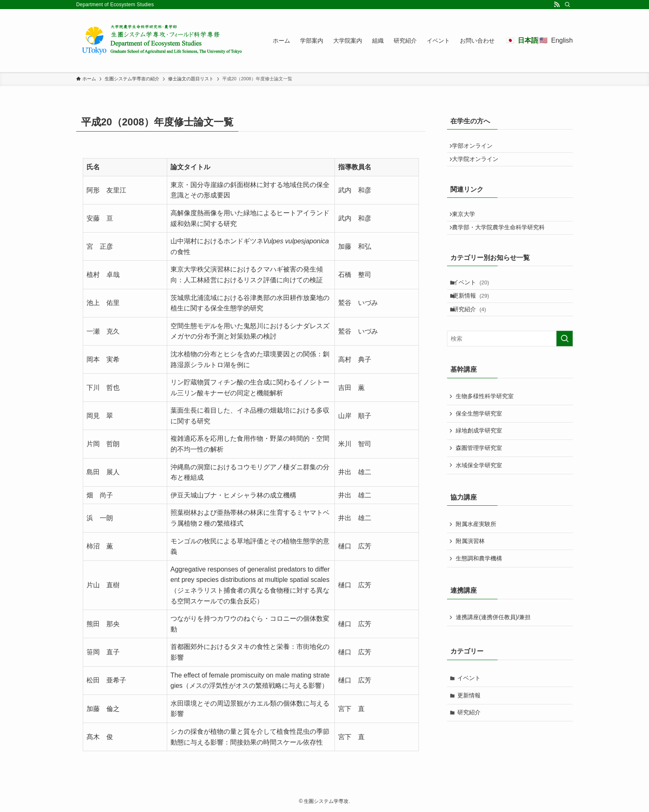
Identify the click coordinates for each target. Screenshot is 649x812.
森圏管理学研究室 (479, 475)
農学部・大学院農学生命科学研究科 (502, 241)
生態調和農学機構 (479, 585)
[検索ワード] (510, 366)
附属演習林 (470, 568)
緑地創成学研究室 (479, 458)
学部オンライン (476, 148)
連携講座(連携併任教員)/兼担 (493, 644)
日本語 (528, 40)
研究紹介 (474, 334)
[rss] (557, 5)
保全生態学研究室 (479, 440)
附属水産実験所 (476, 551)
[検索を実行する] (565, 366)
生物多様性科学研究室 (485, 423)
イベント (476, 300)
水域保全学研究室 (479, 492)
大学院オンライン (479, 165)
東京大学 (467, 223)
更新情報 (476, 317)
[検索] (567, 5)
